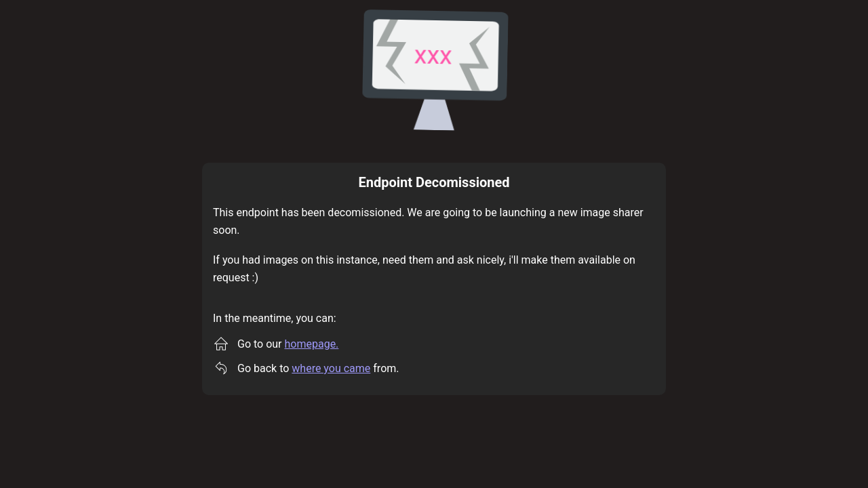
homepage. (312, 344)
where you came (331, 368)
